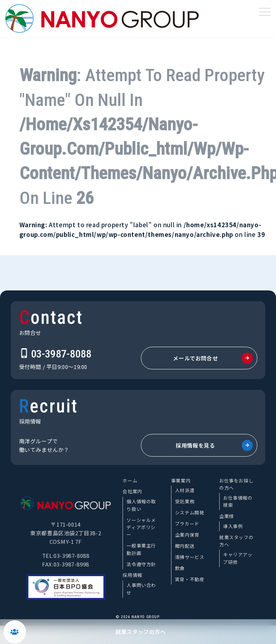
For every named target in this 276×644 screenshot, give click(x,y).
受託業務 (185, 501)
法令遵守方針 (141, 564)
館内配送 (185, 546)
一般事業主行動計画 (141, 549)
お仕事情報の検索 (238, 501)
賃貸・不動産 (190, 579)
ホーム (130, 480)
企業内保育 (187, 535)
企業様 (227, 516)
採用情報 (132, 575)
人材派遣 (185, 490)
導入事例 (233, 526)
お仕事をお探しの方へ (236, 484)
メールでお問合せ (195, 358)
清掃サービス (190, 557)
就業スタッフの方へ (141, 632)
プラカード (187, 524)
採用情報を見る (195, 445)
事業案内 (181, 480)
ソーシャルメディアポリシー (141, 527)
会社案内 (132, 491)
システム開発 (190, 512)
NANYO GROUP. (146, 617)
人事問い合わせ (141, 589)
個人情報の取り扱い (141, 505)
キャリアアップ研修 (238, 558)
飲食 (180, 568)
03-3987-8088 (61, 354)
